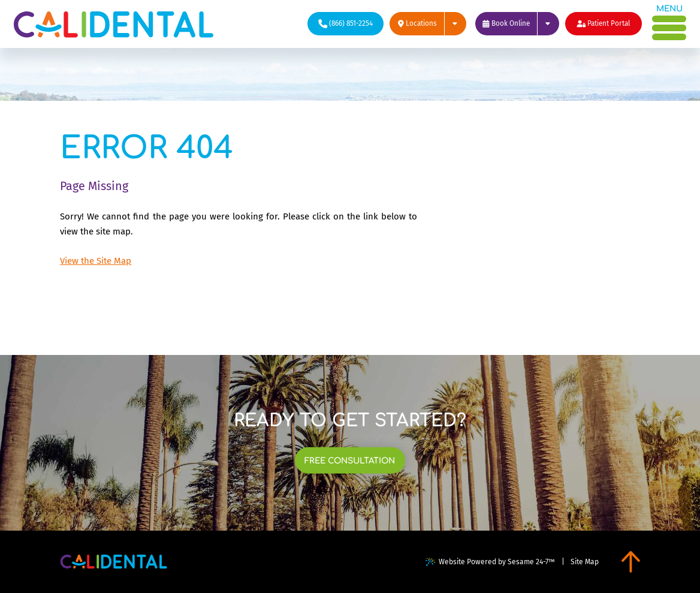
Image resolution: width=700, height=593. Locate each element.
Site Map (585, 562)
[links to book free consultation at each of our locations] (350, 460)
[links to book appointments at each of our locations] (517, 24)
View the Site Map (96, 261)
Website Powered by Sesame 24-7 (490, 562)
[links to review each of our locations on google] (428, 24)
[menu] (669, 25)
